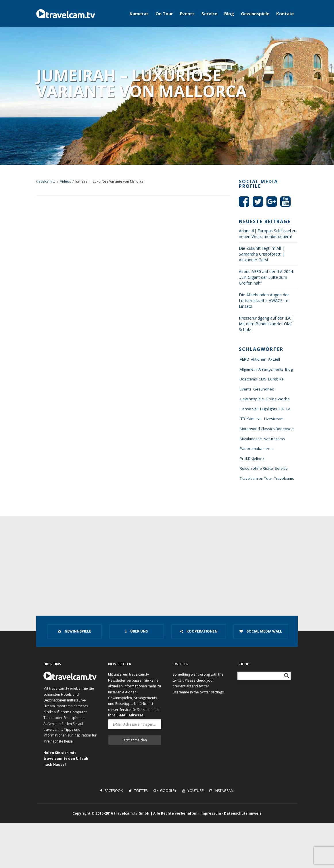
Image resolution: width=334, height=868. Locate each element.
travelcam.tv (46, 181)
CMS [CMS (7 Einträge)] (263, 379)
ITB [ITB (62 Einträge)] (242, 419)
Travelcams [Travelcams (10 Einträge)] (284, 478)
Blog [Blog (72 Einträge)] (289, 369)
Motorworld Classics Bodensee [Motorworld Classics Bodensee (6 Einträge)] (267, 429)
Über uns (137, 631)
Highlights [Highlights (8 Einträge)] (269, 409)
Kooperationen (199, 631)
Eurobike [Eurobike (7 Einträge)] (276, 379)
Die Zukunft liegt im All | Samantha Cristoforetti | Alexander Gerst (262, 254)
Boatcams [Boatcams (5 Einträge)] (248, 379)
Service (209, 13)
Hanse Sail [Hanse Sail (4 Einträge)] (249, 409)
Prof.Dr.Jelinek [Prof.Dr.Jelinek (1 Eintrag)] (252, 459)
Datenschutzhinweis (243, 813)
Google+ (165, 791)
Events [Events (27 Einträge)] (246, 389)
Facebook (112, 791)
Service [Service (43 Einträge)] (281, 468)
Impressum (211, 813)
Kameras (139, 13)
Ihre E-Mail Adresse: (126, 715)
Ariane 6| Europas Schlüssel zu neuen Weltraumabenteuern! (268, 234)
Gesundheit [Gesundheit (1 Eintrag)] (264, 389)
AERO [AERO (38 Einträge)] (244, 359)
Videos (65, 181)
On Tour (164, 13)
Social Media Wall (261, 631)
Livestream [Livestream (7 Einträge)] (274, 419)
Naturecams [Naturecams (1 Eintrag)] (274, 439)
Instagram (221, 791)
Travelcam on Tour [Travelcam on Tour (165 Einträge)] (256, 478)
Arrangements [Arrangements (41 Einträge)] (271, 369)
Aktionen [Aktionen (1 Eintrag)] (259, 359)
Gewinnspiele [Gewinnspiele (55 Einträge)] (252, 399)
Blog (229, 13)
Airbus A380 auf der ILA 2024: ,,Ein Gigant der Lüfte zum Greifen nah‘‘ (266, 277)
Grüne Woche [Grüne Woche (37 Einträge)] (278, 399)
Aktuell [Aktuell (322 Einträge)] (274, 359)
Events (187, 13)
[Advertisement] (167, 559)
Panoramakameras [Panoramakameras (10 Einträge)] (257, 449)
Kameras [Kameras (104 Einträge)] (255, 419)
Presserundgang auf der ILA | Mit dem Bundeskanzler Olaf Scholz (266, 324)
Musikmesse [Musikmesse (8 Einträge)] (251, 439)
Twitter (138, 791)
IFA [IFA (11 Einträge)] (281, 409)
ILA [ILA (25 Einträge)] (288, 409)
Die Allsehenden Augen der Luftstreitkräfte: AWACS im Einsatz (264, 300)
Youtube (193, 791)
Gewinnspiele (255, 13)
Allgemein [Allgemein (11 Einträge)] (248, 369)
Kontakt (285, 13)
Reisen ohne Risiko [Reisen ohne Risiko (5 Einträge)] (256, 468)
